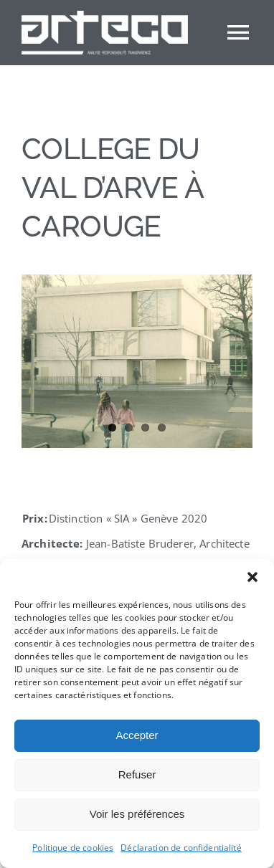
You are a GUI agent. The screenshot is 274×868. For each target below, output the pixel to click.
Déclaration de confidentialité (181, 848)
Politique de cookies (73, 848)
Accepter (137, 735)
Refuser (137, 774)
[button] (252, 577)
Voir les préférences (137, 814)
